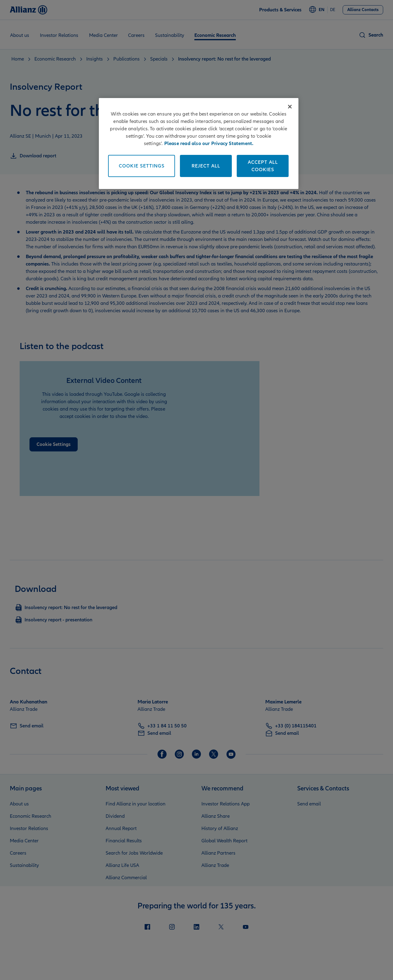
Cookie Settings (142, 166)
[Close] (290, 107)
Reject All (206, 166)
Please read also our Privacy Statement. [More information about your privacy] (209, 144)
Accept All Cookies (263, 166)
